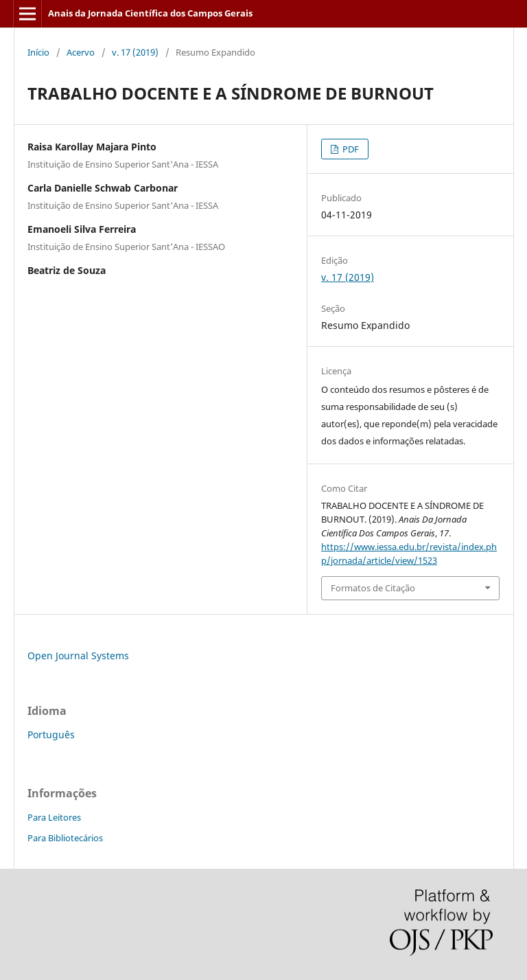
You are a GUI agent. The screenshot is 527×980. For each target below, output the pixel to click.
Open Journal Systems (78, 656)
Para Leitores (54, 817)
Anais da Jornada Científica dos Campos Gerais (150, 13)
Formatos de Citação (373, 588)
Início (38, 52)
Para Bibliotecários (65, 838)
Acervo (81, 52)
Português (51, 734)
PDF (350, 149)
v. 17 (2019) (135, 52)
